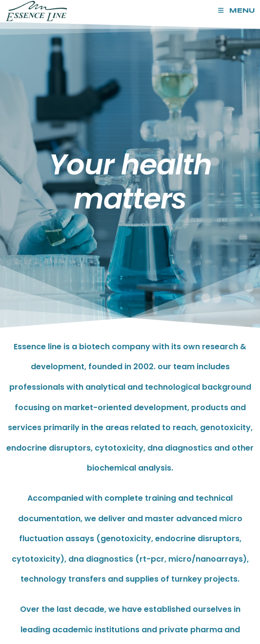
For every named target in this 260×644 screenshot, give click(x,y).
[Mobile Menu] (237, 11)
